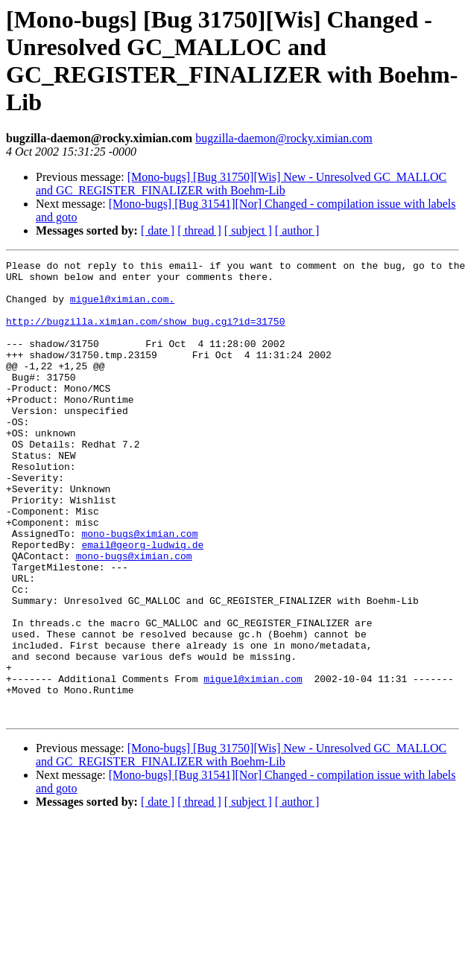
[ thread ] (199, 230)
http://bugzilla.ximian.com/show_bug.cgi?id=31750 (145, 334)
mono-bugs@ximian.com (139, 589)
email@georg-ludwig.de (142, 602)
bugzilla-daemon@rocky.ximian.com (284, 138)
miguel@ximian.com (253, 763)
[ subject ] (248, 230)
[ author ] (297, 230)
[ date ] (158, 230)
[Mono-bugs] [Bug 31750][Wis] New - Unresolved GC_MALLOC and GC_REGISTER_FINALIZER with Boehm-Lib (241, 184)
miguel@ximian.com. (122, 308)
